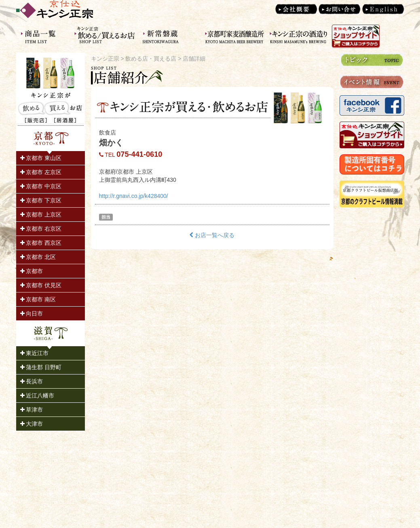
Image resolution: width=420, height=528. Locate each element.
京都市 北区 (38, 257)
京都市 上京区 (41, 215)
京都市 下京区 (41, 200)
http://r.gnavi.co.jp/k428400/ (134, 196)
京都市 (32, 271)
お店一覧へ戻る (212, 235)
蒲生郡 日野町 (41, 367)
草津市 (32, 410)
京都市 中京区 (41, 186)
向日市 (32, 313)
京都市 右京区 (41, 229)
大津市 (32, 424)
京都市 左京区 (41, 172)
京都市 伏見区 (41, 285)
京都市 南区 (38, 299)
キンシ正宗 (105, 59)
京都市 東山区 (41, 158)
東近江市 (35, 353)
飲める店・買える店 (151, 59)
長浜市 (32, 381)
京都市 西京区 (41, 243)
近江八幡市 (37, 395)
